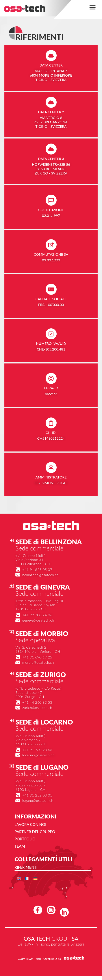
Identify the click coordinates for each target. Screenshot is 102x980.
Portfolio (25, 839)
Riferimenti (26, 867)
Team (20, 846)
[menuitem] (19, 878)
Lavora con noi (30, 824)
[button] (93, 7)
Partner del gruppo (35, 832)
